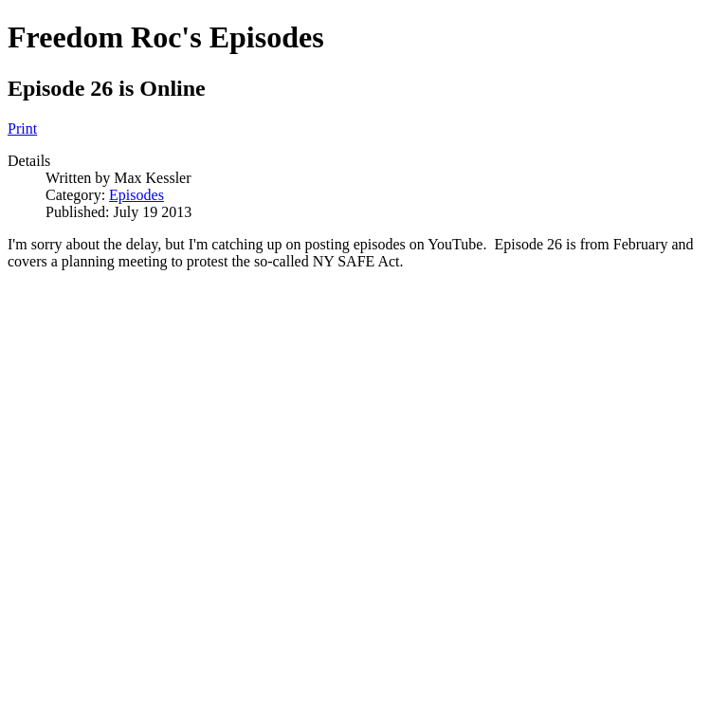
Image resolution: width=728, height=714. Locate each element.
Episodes (136, 195)
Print (22, 128)
